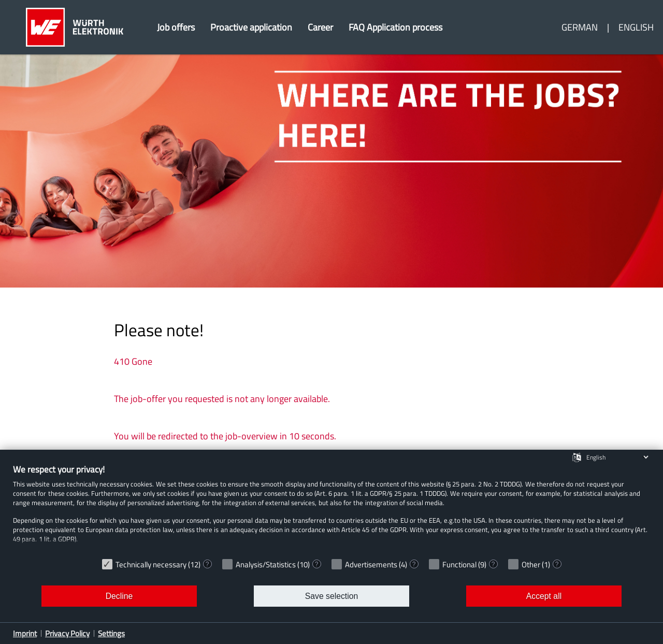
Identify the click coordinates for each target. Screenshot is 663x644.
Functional (459, 564)
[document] (331, 508)
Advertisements (371, 564)
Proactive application (251, 27)
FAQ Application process (395, 27)
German (580, 27)
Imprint (25, 633)
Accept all (544, 596)
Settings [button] (111, 633)
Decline (119, 596)
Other (531, 564)
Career (320, 27)
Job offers (176, 27)
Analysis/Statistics (266, 564)
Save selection (331, 596)
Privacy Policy (67, 633)
